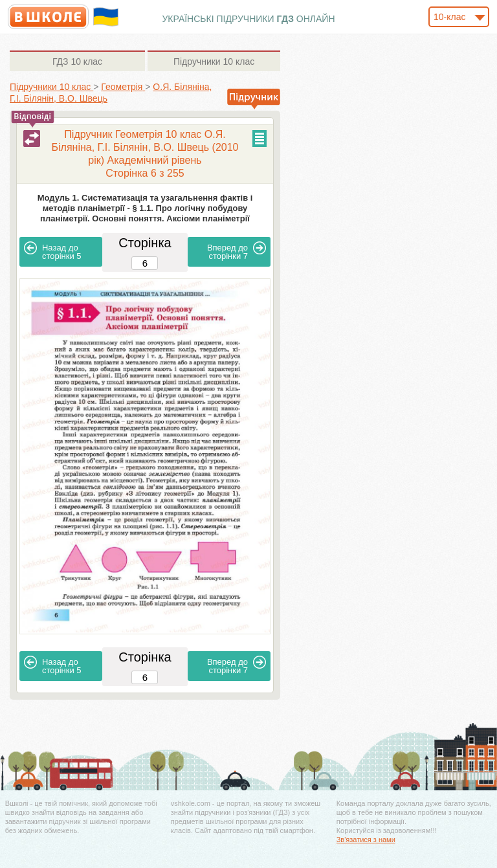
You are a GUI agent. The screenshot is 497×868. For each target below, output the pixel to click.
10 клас (77, 61)
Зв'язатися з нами (366, 840)
